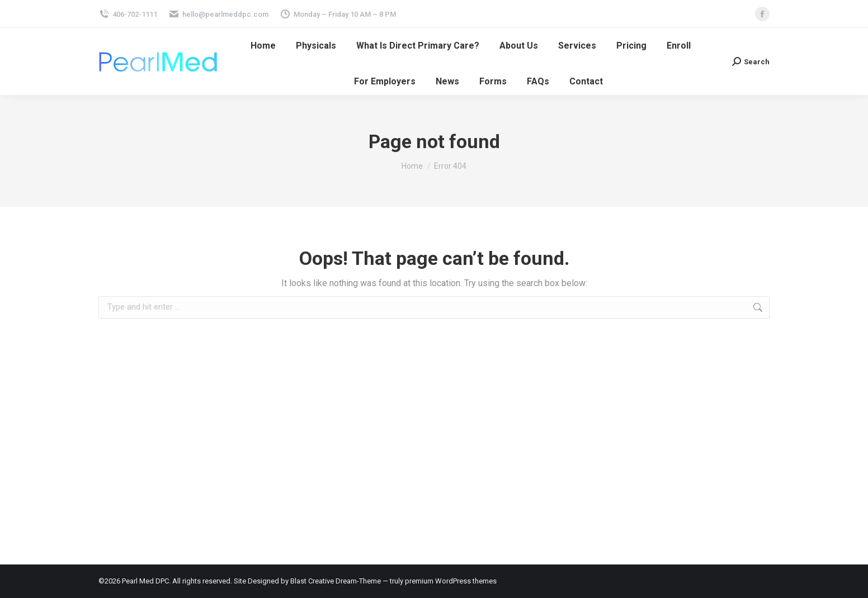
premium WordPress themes (451, 581)
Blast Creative (312, 581)
